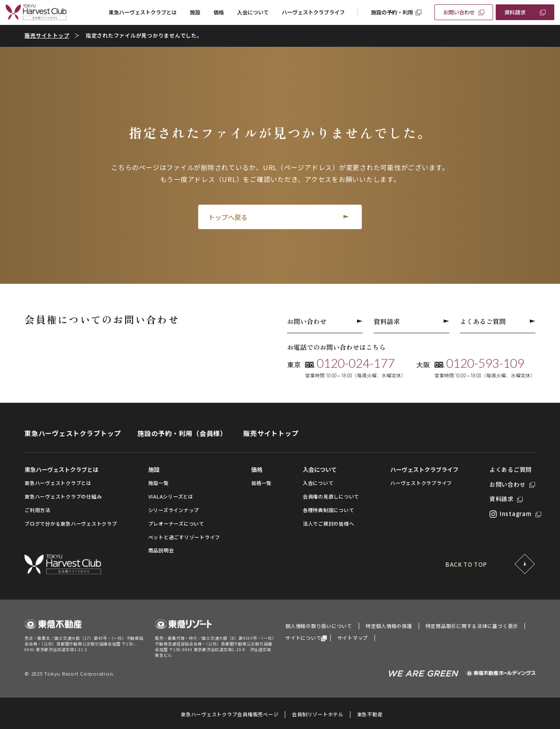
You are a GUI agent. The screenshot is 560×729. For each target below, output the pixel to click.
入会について (253, 12)
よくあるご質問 (498, 321)
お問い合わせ (459, 12)
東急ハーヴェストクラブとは (143, 12)
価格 (219, 12)
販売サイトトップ (47, 35)
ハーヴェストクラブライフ (313, 12)
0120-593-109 (485, 363)
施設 (195, 12)
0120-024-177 (356, 363)
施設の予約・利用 (392, 12)
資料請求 (515, 12)
